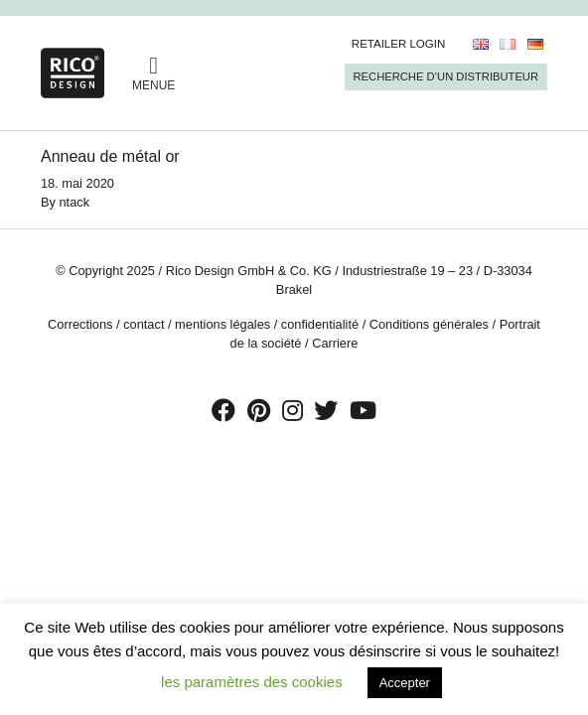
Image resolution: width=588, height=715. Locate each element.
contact (144, 324)
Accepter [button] (405, 683)
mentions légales (222, 324)
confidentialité (320, 324)
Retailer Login (399, 44)
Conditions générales (429, 324)
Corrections (80, 324)
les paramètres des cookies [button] (252, 682)
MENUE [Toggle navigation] (153, 73)
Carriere (335, 343)
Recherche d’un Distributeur (446, 76)
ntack (75, 202)
